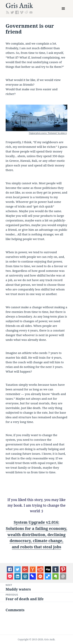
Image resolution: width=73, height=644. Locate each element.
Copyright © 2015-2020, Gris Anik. (36, 639)
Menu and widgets (63, 12)
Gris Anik (19, 6)
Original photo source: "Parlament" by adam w (48, 133)
